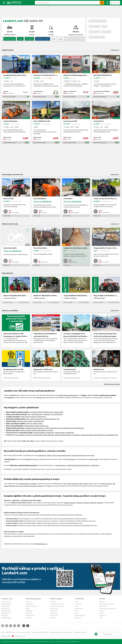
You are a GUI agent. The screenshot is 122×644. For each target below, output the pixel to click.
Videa (54, 39)
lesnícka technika (95, 26)
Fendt (39, 412)
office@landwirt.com (41, 544)
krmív (85, 455)
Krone (22, 486)
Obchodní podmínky (56, 632)
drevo (92, 455)
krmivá (105, 26)
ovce (35, 459)
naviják (22, 417)
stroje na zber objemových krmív (62, 455)
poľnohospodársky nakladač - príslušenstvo (67, 435)
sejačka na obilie (37, 423)
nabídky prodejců (10, 39)
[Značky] (28, 626)
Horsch (49, 486)
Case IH (86, 484)
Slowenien (102, 615)
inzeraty (20, 39)
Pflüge (28, 608)
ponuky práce (71, 459)
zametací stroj (50, 433)
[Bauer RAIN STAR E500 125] (106, 76)
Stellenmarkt (54, 615)
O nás (3, 632)
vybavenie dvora (61, 465)
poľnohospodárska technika (98, 21)
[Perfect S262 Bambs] (16, 122)
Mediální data (11, 632)
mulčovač (29, 423)
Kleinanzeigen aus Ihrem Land (12, 174)
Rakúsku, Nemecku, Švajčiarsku (74, 503)
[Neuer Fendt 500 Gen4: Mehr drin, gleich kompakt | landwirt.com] (16, 290)
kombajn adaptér (31, 430)
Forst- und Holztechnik (57, 606)
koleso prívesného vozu (42, 426)
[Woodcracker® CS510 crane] (46, 365)
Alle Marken (5, 615)
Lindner (81, 484)
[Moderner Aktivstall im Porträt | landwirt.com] (46, 290)
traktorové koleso (29, 426)
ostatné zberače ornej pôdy (45, 430)
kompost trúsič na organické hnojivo (73, 428)
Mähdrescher (30, 604)
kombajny (23, 430)
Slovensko (100, 503)
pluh (58, 419)
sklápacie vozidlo (22, 421)
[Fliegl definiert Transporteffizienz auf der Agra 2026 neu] (46, 331)
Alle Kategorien (6, 613)
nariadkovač (47, 414)
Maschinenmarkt (6, 602)
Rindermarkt (54, 608)
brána (28, 419)
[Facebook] (11, 626)
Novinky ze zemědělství (10, 310)
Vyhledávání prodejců (43, 39)
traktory (50, 455)
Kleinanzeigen (5, 606)
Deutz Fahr (12, 486)
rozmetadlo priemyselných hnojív (34, 428)
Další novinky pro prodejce (112, 384)
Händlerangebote (6, 604)
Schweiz (102, 611)
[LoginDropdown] (115, 3)
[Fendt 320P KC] (106, 122)
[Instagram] (7, 626)
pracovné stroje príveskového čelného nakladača (40, 435)
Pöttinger (27, 486)
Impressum (68, 632)
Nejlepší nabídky (8, 50)
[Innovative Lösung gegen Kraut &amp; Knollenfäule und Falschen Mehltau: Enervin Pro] (76, 331)
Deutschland (103, 606)
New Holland (45, 412)
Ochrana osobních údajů (40, 632)
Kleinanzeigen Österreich (107, 604)
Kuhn (18, 486)
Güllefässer (29, 611)
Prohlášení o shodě (80, 632)
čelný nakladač (20, 435)
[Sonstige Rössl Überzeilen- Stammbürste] (16, 76)
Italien (101, 613)
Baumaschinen (30, 615)
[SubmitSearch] (102, 3)
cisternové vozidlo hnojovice (53, 428)
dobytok (28, 459)
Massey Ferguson (107, 484)
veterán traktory (59, 412)
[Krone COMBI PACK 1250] (46, 122)
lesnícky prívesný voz (31, 417)
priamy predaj (106, 32)
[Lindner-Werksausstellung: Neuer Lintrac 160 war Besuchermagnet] (106, 331)
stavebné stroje (42, 455)
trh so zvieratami (94, 32)
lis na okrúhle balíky (57, 414)
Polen (101, 618)
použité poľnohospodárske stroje (68, 395)
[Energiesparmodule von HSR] (16, 365)
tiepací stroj (42, 417)
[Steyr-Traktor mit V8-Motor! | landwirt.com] (106, 290)
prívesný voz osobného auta (36, 421)
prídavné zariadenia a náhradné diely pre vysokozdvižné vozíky (99, 435)
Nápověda (6, 636)
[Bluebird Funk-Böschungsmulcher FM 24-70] (76, 76)
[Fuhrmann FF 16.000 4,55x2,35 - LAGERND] (46, 76)
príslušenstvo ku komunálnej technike (78, 465)
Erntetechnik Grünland (57, 604)
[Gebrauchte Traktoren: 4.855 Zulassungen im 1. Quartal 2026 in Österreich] (16, 331)
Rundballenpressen (31, 606)
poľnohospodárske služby (97, 37)
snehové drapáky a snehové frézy (64, 433)
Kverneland (34, 486)
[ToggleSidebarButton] (4, 3)
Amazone (40, 486)
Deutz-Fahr (78, 618)
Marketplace (29, 39)
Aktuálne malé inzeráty (10, 224)
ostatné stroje (95, 465)
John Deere (34, 412)
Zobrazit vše (115, 50)
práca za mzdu (93, 459)
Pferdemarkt (54, 611)
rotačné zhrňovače (37, 414)
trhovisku (39, 397)
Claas (52, 412)
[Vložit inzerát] (107, 3)
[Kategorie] (24, 626)
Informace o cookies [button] (24, 632)
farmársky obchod (77, 455)
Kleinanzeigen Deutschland (107, 608)
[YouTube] (3, 626)
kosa (29, 414)
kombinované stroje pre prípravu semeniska (43, 419)
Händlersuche (5, 608)
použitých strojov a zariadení (28, 484)
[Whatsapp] (19, 626)
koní (32, 459)
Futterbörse (54, 613)
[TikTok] (15, 626)
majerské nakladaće (39, 433)
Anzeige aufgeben (6, 618)
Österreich (102, 602)
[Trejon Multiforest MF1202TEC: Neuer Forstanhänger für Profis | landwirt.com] (76, 290)
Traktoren (29, 602)
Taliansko (87, 503)
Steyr (65, 484)
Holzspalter (29, 613)
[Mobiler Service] (106, 365)
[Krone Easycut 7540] (76, 122)
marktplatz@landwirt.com (74, 642)
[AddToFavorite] (28, 58)
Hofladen (53, 618)
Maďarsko (93, 503)
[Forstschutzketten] (76, 365)
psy (38, 459)
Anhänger (29, 618)
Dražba (61, 39)
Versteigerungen (6, 611)
